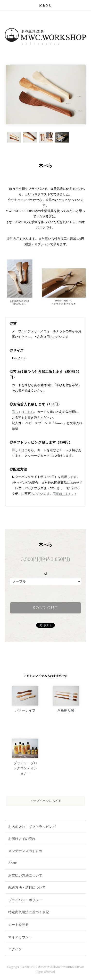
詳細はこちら (62, 494)
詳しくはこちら (23, 412)
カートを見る (18, 925)
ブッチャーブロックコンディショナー (25, 768)
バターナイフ (25, 711)
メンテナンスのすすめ (25, 851)
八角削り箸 (66, 711)
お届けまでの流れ (22, 839)
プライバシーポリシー (25, 900)
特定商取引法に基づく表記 (29, 912)
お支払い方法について (25, 875)
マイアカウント (20, 937)
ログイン (15, 949)
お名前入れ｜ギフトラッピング (32, 827)
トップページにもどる (46, 801)
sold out (45, 608)
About (12, 863)
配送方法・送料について (27, 888)
